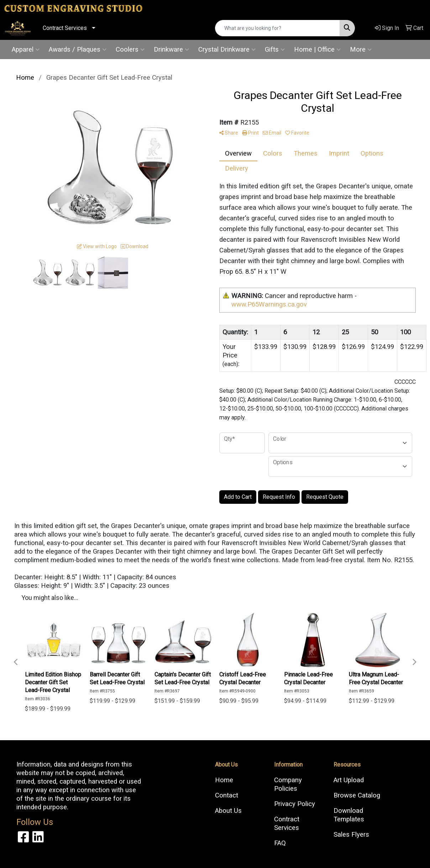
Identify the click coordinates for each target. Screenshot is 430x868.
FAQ (280, 843)
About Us (228, 811)
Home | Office (317, 49)
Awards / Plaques (78, 49)
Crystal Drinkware (227, 49)
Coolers (130, 49)
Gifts (275, 49)
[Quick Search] (277, 28)
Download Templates (349, 815)
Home (224, 780)
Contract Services (65, 28)
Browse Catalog (357, 795)
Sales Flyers (351, 835)
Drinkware (171, 49)
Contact (227, 795)
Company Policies (288, 784)
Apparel (26, 49)
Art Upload (349, 780)
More (361, 49)
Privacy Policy (295, 804)
